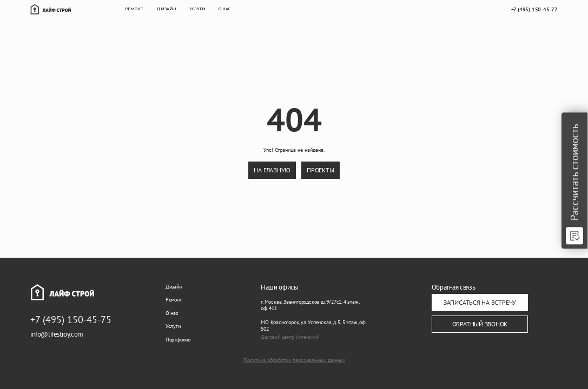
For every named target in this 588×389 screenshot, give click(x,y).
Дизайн (174, 287)
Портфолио (178, 340)
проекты (320, 170)
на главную (272, 170)
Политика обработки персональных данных (294, 360)
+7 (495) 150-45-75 (71, 320)
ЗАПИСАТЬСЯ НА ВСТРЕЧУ (480, 302)
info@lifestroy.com (57, 334)
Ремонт (174, 300)
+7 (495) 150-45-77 (534, 9)
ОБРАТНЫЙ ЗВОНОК (480, 324)
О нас (172, 313)
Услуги (173, 326)
